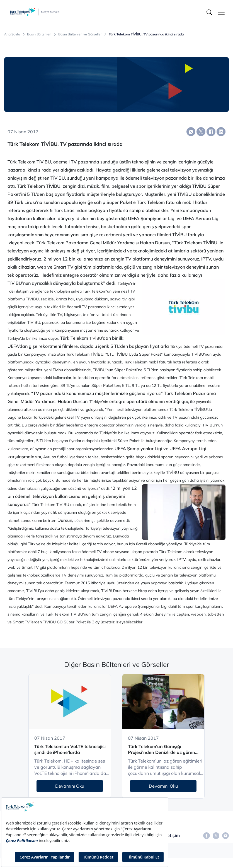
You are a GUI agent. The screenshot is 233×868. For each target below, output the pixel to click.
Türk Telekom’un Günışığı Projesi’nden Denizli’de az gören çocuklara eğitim (162, 750)
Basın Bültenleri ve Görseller (80, 34)
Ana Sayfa (12, 34)
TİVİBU (32, 299)
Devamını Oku (70, 786)
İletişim (172, 835)
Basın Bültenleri (39, 34)
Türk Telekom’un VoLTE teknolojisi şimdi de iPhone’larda (70, 749)
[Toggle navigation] (221, 12)
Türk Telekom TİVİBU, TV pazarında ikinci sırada (146, 34)
